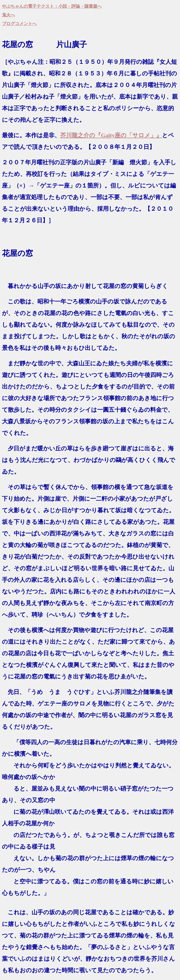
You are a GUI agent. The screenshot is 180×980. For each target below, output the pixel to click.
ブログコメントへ (19, 24)
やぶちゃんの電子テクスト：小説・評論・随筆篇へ (52, 6)
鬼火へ (8, 15)
